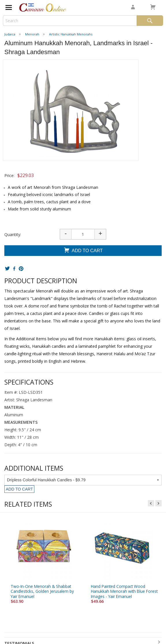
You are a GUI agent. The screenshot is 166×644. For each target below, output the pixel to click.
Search (150, 21)
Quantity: (13, 234)
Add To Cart (83, 251)
